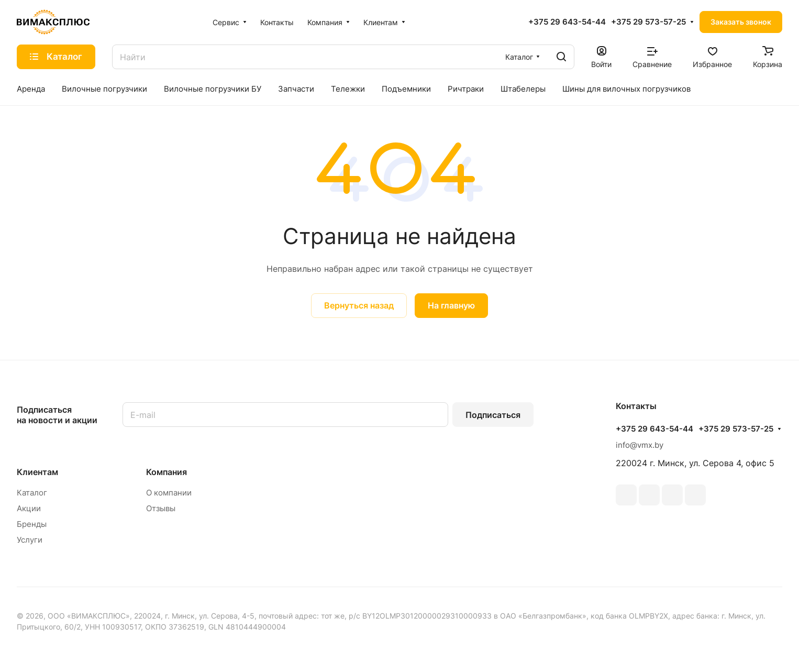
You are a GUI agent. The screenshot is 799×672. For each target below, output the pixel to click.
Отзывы (161, 508)
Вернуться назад (359, 305)
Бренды (32, 524)
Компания (167, 472)
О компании (169, 493)
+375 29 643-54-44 (567, 22)
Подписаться (493, 415)
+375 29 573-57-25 (648, 22)
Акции (29, 508)
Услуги (30, 540)
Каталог (32, 493)
